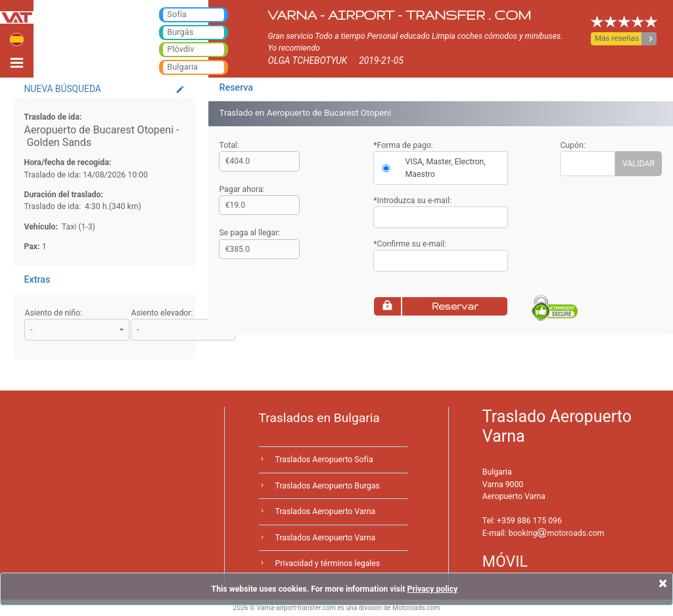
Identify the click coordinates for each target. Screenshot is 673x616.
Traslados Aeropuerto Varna (326, 511)
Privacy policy (432, 589)
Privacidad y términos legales (328, 563)
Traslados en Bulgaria (319, 418)
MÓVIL (505, 562)
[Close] (663, 583)
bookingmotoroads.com (557, 533)
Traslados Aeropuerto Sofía (324, 460)
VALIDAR (638, 164)
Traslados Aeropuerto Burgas (328, 486)
